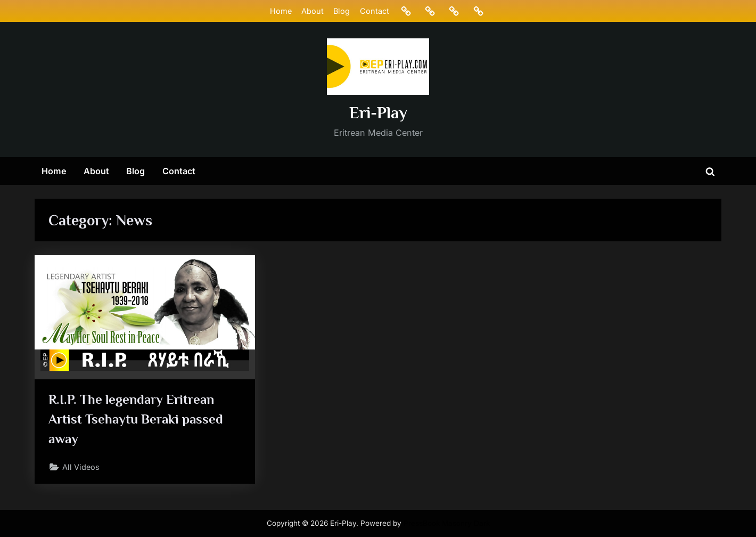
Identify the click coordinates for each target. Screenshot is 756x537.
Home (281, 11)
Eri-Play (378, 113)
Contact (375, 11)
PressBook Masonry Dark (447, 523)
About (313, 11)
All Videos (81, 467)
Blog (342, 11)
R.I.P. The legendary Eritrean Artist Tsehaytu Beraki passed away (136, 419)
